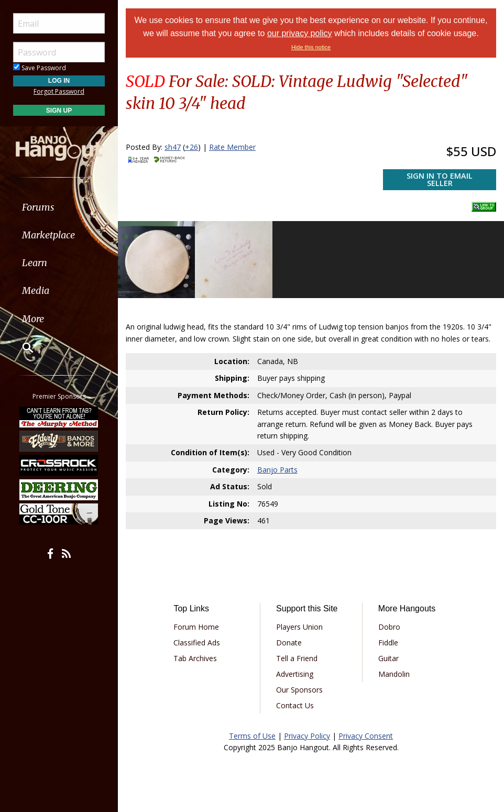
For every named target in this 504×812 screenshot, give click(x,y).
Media (36, 290)
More (33, 319)
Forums (38, 207)
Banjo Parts (277, 470)
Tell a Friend (297, 658)
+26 (191, 147)
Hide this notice (311, 47)
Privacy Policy (307, 736)
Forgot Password (59, 91)
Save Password (40, 68)
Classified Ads (197, 643)
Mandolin (394, 674)
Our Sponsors (299, 690)
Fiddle (388, 643)
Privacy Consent (366, 736)
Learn (35, 263)
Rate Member (232, 147)
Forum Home (196, 627)
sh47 (173, 147)
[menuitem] (59, 207)
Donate (289, 643)
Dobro (389, 627)
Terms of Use (252, 736)
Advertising (295, 674)
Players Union (299, 627)
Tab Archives (195, 658)
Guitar (388, 658)
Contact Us (295, 705)
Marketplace (48, 235)
